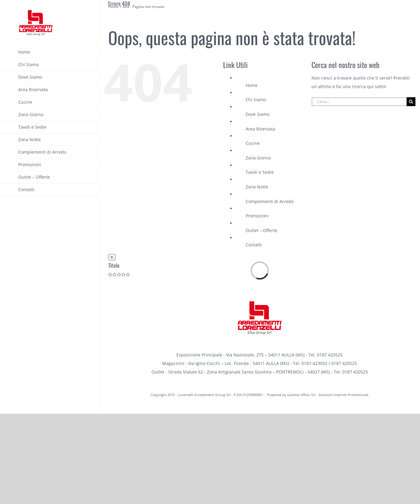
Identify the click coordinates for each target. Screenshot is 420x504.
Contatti (254, 245)
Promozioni (257, 216)
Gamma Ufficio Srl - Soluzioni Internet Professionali (328, 395)
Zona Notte (257, 187)
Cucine (253, 143)
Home (252, 85)
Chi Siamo (256, 100)
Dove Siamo (258, 114)
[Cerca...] (359, 102)
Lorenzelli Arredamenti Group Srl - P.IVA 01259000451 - (222, 395)
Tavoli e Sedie (260, 172)
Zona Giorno (258, 158)
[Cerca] (411, 102)
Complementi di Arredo (270, 201)
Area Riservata (260, 129)
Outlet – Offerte (262, 230)
